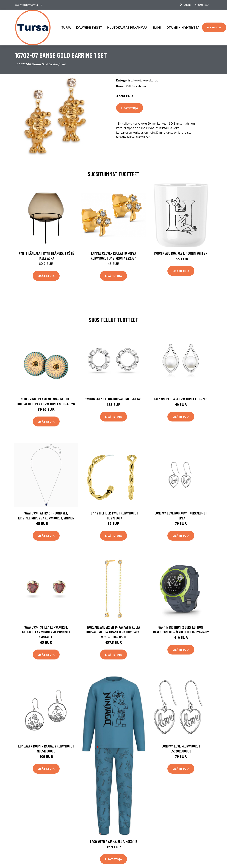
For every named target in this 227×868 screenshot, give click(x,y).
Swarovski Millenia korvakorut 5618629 (113, 399)
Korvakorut (150, 80)
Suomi (187, 5)
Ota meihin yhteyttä (183, 27)
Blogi (157, 27)
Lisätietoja (130, 108)
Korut (137, 80)
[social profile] (42, 5)
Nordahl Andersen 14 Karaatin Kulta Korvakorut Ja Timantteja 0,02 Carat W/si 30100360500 (114, 632)
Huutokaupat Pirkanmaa (127, 27)
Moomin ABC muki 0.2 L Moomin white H (181, 253)
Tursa (66, 27)
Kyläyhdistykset (89, 27)
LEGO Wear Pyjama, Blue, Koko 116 (114, 841)
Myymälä (214, 27)
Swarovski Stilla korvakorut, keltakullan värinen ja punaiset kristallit (46, 632)
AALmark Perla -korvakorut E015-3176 (181, 399)
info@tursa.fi (202, 5)
